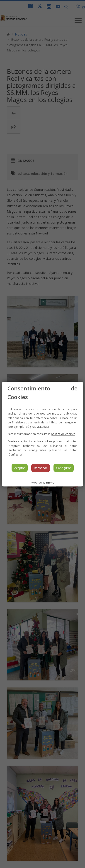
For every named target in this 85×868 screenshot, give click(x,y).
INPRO (50, 482)
